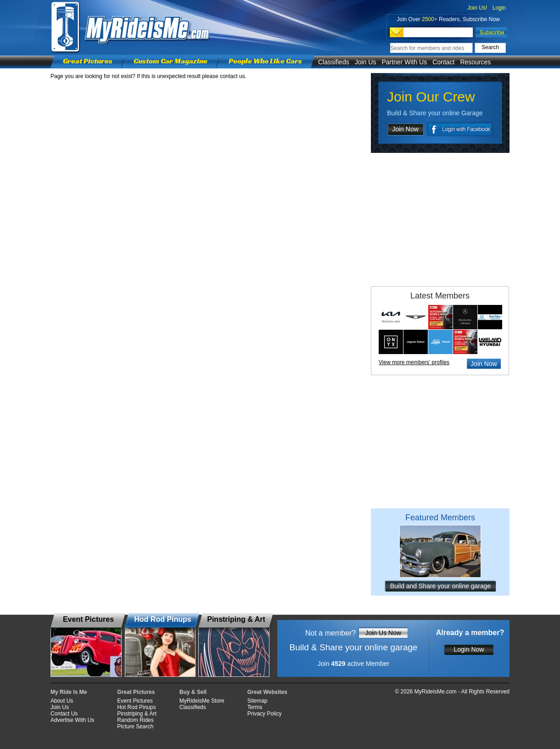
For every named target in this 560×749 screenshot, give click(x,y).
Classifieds (334, 62)
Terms (255, 707)
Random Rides (135, 720)
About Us (62, 701)
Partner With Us (404, 62)
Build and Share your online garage (441, 586)
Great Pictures (88, 61)
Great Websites (267, 692)
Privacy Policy (265, 714)
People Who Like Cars (265, 61)
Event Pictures (135, 701)
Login (499, 8)
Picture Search (135, 726)
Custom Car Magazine (171, 61)
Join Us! (477, 8)
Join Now (405, 129)
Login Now (469, 649)
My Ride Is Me (69, 692)
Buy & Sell (193, 692)
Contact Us (64, 714)
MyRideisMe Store (202, 701)
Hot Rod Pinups (136, 707)
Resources (475, 62)
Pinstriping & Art (137, 714)
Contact (443, 62)
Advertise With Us (72, 720)
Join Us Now (383, 633)
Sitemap (258, 701)
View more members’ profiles (414, 362)
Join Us (366, 62)
